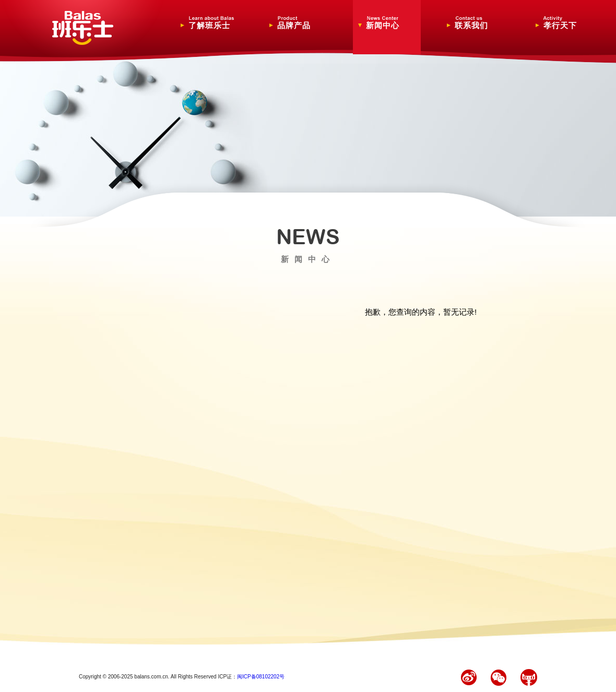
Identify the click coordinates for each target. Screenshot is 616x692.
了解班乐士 (212, 23)
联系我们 (478, 23)
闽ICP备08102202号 (261, 677)
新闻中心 (389, 23)
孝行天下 (567, 23)
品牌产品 (301, 23)
